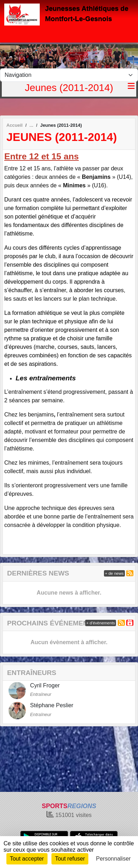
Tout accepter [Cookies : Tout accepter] (27, 859)
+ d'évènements (101, 623)
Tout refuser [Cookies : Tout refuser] (70, 859)
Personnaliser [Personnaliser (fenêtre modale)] (114, 859)
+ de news (114, 573)
